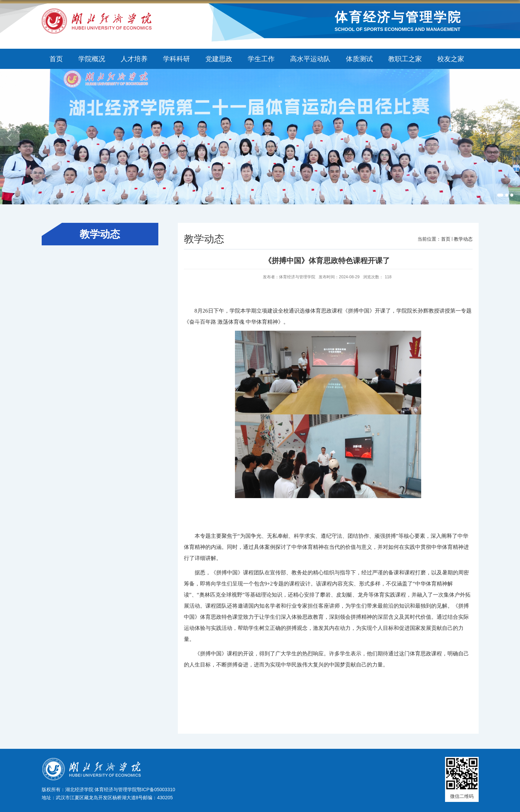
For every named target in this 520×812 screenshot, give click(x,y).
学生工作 (261, 59)
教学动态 (463, 239)
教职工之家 (405, 59)
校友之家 (451, 59)
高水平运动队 (310, 59)
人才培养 (134, 59)
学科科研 (176, 59)
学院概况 (92, 59)
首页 (56, 59)
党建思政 (219, 59)
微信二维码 (462, 796)
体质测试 (359, 59)
